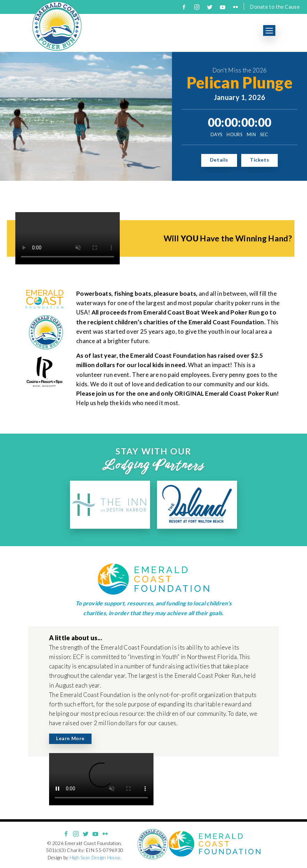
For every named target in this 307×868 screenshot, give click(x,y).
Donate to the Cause (275, 7)
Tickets (259, 160)
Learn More (70, 738)
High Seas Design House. (96, 858)
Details (219, 160)
